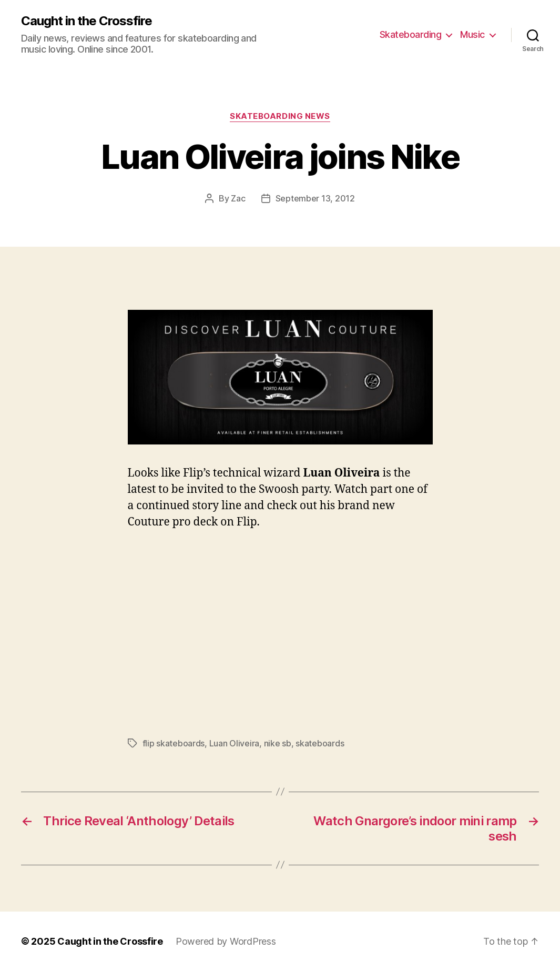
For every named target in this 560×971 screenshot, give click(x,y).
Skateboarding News (280, 116)
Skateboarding (411, 34)
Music (472, 34)
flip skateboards (174, 743)
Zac (238, 198)
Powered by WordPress (226, 941)
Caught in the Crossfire (86, 21)
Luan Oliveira (235, 743)
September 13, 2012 (315, 198)
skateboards (320, 743)
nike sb (278, 743)
